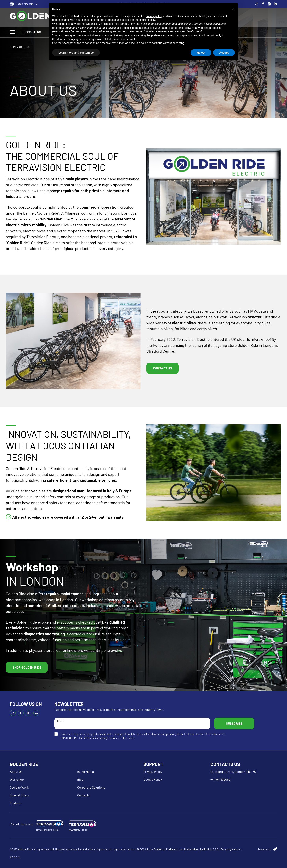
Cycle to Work (19, 787)
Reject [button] (201, 53)
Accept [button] (224, 53)
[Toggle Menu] (12, 32)
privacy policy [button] (154, 16)
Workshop (17, 779)
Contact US (162, 368)
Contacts (83, 795)
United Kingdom (25, 4)
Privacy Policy (153, 772)
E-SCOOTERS (32, 32)
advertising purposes (208, 28)
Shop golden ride (27, 667)
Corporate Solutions (91, 787)
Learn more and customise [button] (76, 53)
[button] (233, 9)
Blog (80, 779)
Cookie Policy (153, 779)
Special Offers (19, 795)
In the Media (85, 772)
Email (132, 723)
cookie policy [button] (147, 20)
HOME (13, 47)
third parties (121, 24)
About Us (16, 772)
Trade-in (16, 803)
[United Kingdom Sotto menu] (37, 4)
